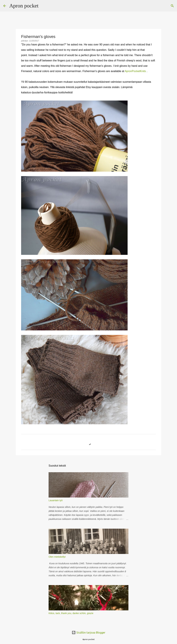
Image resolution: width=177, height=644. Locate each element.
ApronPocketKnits (135, 71)
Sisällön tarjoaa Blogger (88, 633)
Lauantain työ (56, 500)
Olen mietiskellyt (57, 557)
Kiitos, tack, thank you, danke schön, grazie (71, 613)
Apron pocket (24, 6)
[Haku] (43, 6)
